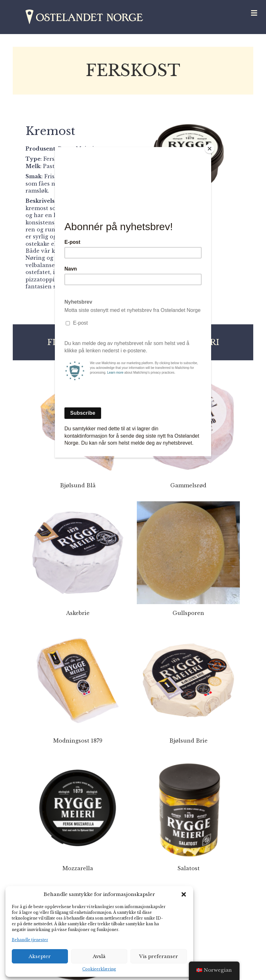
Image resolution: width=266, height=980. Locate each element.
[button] (184, 894)
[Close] (210, 149)
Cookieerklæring (99, 969)
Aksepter (40, 956)
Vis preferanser (159, 956)
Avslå (99, 956)
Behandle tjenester (30, 940)
